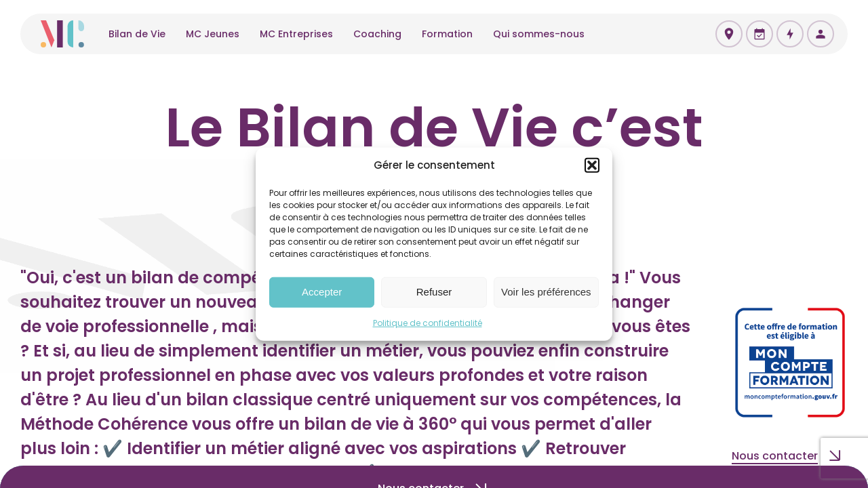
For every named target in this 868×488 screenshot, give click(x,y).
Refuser (434, 292)
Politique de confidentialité (428, 322)
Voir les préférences (546, 292)
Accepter (322, 292)
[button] (592, 165)
